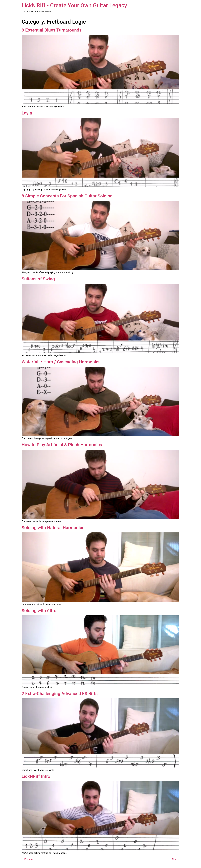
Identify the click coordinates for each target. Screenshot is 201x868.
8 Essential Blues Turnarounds (52, 30)
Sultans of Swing (38, 279)
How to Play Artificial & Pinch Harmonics (62, 445)
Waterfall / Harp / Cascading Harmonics (61, 362)
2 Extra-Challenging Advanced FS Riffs (60, 694)
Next (176, 859)
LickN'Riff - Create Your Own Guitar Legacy (74, 5)
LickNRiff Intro (36, 776)
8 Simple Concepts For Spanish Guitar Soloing (67, 196)
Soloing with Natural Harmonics (53, 528)
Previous (27, 859)
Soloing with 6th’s (39, 611)
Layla (27, 113)
